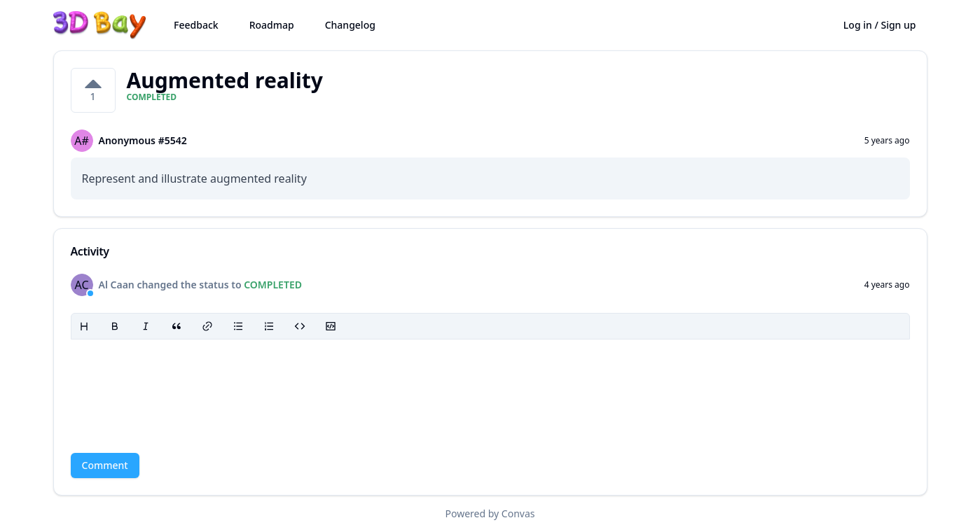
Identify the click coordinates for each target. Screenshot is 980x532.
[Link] (207, 326)
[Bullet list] (238, 326)
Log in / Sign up (880, 25)
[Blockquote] (177, 326)
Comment (105, 465)
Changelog (350, 25)
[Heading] (84, 326)
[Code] (300, 326)
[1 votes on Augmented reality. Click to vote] (93, 90)
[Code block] (331, 326)
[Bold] (115, 326)
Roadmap (272, 25)
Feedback (196, 25)
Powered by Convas (490, 513)
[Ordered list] (269, 326)
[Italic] (146, 326)
